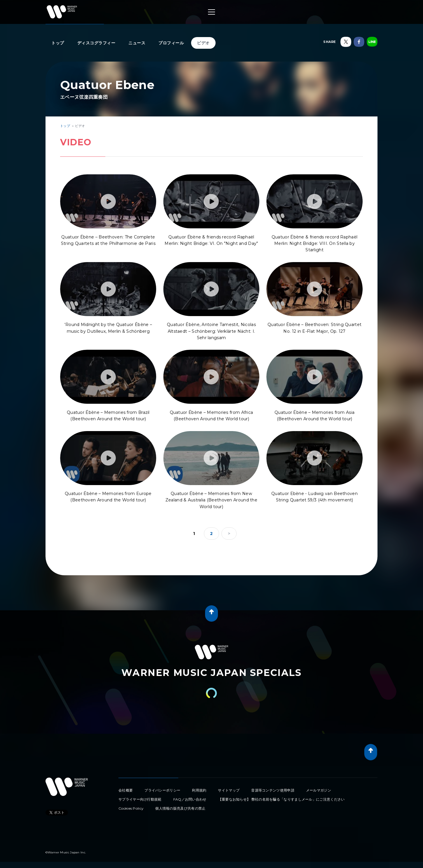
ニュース (137, 43)
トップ (58, 43)
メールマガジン (319, 790)
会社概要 (126, 790)
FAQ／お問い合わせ (190, 799)
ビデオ (203, 43)
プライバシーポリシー (162, 790)
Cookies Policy (131, 808)
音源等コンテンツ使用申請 (273, 790)
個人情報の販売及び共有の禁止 (180, 808)
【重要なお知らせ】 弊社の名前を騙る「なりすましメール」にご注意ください (282, 799)
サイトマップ (229, 790)
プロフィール (171, 43)
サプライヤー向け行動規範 (140, 799)
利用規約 (199, 790)
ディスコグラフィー (96, 43)
